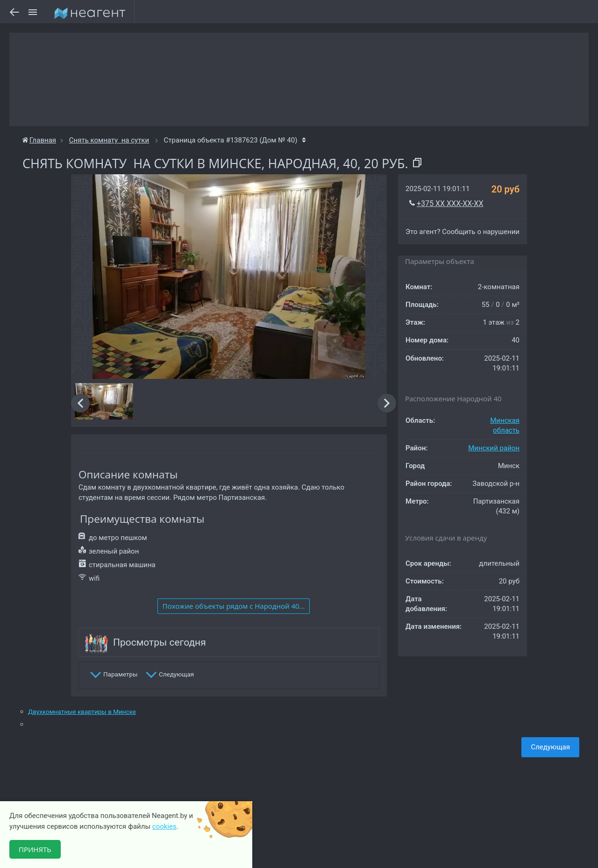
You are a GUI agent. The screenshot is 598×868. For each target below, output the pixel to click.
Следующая (550, 747)
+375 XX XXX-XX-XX (450, 203)
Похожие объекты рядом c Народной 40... (234, 606)
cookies (164, 826)
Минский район (494, 448)
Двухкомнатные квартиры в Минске (82, 712)
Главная (39, 140)
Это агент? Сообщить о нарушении (463, 232)
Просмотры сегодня (160, 642)
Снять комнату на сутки (109, 140)
